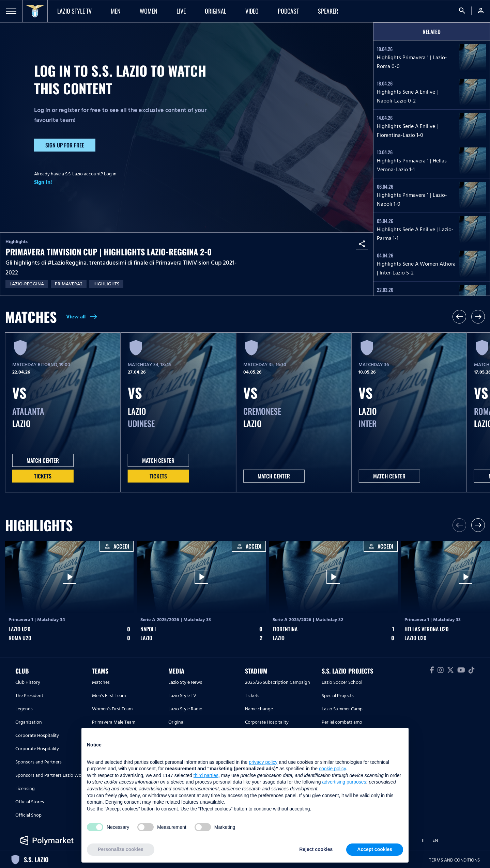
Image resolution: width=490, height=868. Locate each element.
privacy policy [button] (263, 762)
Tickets (43, 476)
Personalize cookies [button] (121, 849)
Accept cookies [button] (375, 849)
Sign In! (43, 182)
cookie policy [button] (332, 769)
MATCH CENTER (43, 460)
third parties (206, 775)
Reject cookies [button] (316, 849)
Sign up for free (65, 145)
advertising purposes (344, 782)
